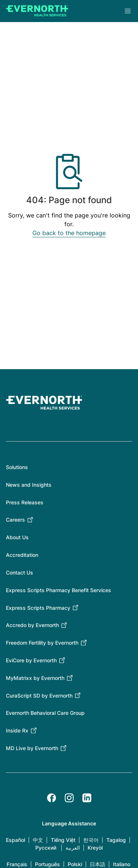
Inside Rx (17, 730)
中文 (38, 840)
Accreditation (22, 555)
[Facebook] (52, 798)
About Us (17, 537)
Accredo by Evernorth (32, 625)
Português (47, 864)
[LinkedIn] (87, 798)
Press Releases (25, 502)
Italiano (122, 864)
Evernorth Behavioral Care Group (45, 713)
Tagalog (116, 840)
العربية (73, 848)
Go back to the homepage (69, 233)
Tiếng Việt (63, 840)
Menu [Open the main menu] (128, 11)
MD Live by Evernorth (32, 748)
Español (15, 840)
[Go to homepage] (37, 11)
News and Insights (29, 485)
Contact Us (20, 572)
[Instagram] (69, 798)
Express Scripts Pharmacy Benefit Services (59, 590)
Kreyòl (95, 848)
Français (17, 864)
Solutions (17, 467)
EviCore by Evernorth (31, 660)
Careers (15, 520)
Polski (75, 864)
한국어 (91, 840)
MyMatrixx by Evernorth (35, 678)
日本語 (98, 864)
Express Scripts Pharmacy (38, 608)
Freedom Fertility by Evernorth (42, 643)
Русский (46, 848)
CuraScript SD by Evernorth (39, 696)
